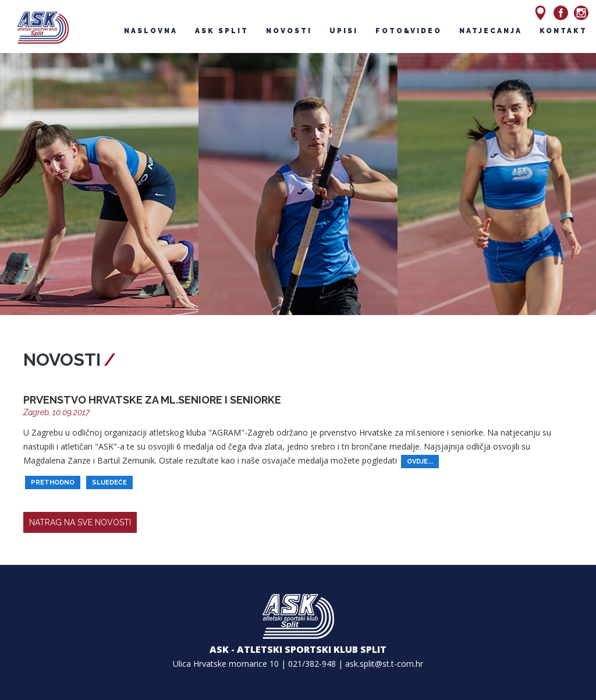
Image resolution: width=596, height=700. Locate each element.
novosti (289, 31)
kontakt (563, 31)
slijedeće (109, 482)
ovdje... (420, 462)
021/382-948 (312, 664)
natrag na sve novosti (80, 522)
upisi (344, 31)
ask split (222, 31)
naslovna (151, 31)
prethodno (53, 482)
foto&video (409, 31)
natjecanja (491, 31)
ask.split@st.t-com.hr (384, 664)
